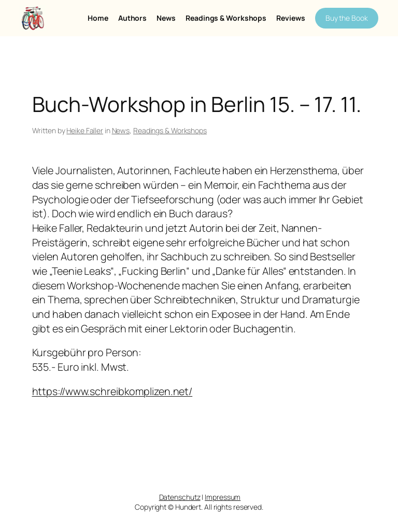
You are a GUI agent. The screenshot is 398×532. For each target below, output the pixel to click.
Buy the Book (347, 18)
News (121, 130)
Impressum (223, 497)
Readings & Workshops (170, 130)
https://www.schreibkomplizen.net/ (112, 391)
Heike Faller (85, 130)
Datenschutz (180, 497)
